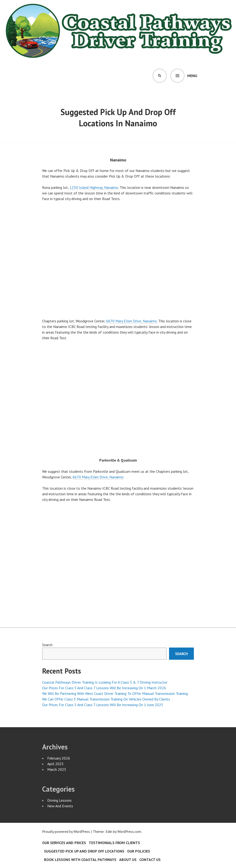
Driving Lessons (59, 800)
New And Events (60, 806)
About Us (128, 860)
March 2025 (57, 769)
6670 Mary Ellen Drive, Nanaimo (131, 321)
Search (47, 645)
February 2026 (59, 758)
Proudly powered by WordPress (66, 831)
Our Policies (139, 851)
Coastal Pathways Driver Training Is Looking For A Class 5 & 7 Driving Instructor (105, 682)
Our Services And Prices (64, 843)
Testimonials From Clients (114, 843)
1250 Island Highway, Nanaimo (94, 187)
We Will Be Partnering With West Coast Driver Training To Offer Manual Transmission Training (115, 693)
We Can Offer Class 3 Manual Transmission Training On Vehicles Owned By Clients (106, 699)
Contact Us (150, 860)
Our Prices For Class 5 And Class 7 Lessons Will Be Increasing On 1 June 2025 (103, 705)
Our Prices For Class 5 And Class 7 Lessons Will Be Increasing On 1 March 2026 (104, 688)
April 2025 (55, 764)
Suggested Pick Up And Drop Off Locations (84, 851)
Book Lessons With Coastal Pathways (80, 860)
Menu (192, 76)
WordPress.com (129, 831)
